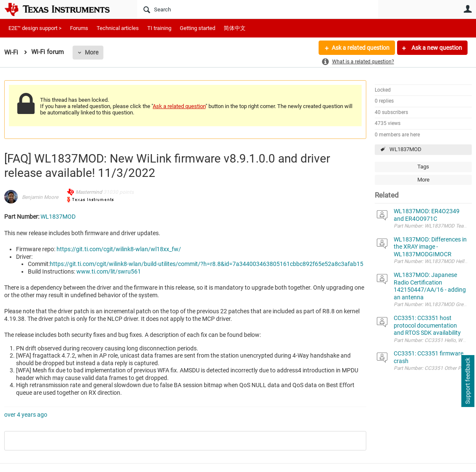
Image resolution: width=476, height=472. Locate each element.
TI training (159, 28)
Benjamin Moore (40, 197)
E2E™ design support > (35, 28)
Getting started (197, 28)
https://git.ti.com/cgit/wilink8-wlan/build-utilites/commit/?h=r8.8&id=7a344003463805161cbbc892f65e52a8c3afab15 (207, 264)
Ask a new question (436, 48)
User (468, 9)
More (92, 52)
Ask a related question (361, 48)
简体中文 (235, 28)
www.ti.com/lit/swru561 (109, 271)
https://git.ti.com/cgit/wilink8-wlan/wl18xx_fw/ (119, 249)
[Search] (258, 9)
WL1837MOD (406, 149)
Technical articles (118, 28)
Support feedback (468, 381)
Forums (79, 28)
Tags (423, 167)
